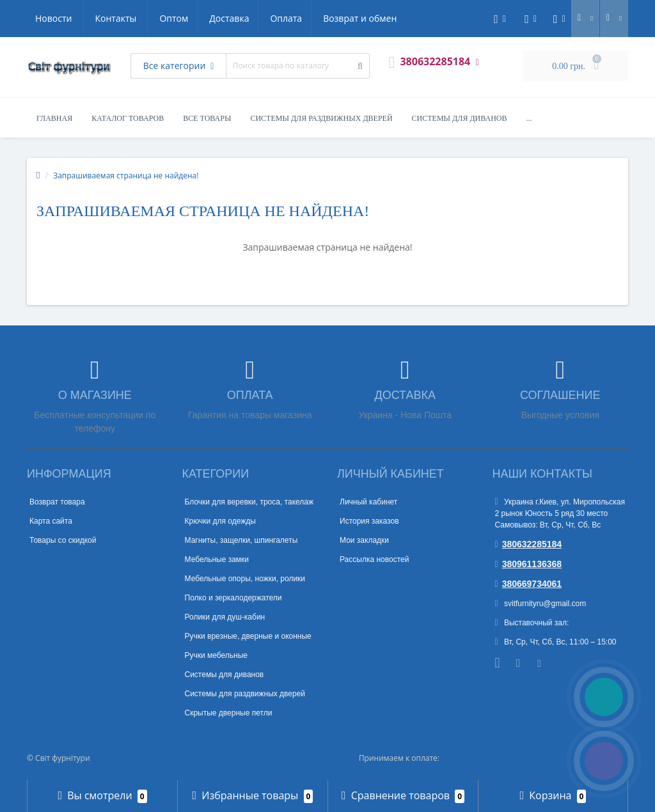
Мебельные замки (217, 559)
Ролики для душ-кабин (225, 617)
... (529, 118)
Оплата (166, 18)
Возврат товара (57, 502)
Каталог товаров (128, 118)
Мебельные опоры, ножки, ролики (245, 579)
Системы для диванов (460, 118)
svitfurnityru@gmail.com (541, 604)
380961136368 (529, 564)
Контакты (382, 18)
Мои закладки (364, 540)
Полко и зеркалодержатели (233, 598)
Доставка (107, 18)
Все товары (207, 118)
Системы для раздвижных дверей (321, 118)
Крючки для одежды (220, 521)
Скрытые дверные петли (229, 713)
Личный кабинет (368, 502)
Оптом (50, 18)
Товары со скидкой (63, 540)
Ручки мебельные (217, 655)
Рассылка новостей (374, 559)
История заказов (369, 521)
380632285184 (529, 544)
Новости (320, 18)
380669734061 (529, 584)
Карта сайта (51, 521)
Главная (54, 118)
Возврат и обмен (241, 18)
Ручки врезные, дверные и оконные (248, 636)
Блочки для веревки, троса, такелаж (249, 502)
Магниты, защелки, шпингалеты (241, 540)
